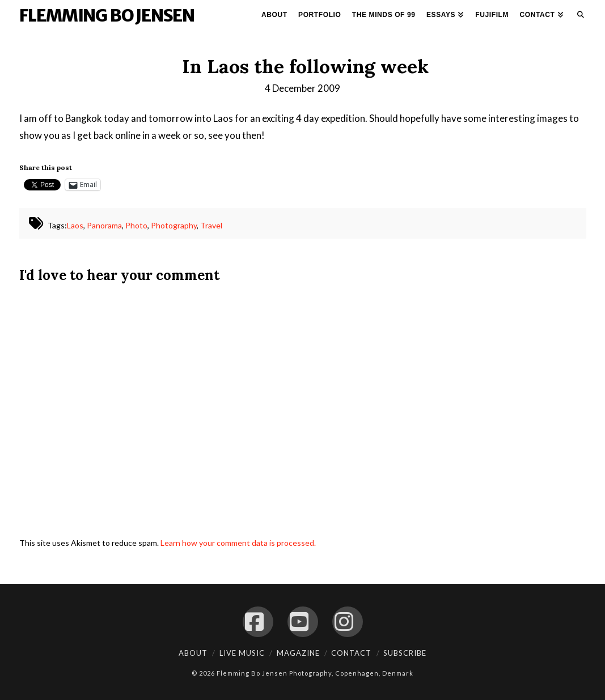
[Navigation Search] (578, 17)
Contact (351, 653)
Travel (211, 225)
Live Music (242, 653)
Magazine (298, 653)
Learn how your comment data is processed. (238, 543)
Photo (136, 225)
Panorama (104, 225)
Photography (174, 225)
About (193, 653)
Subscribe (405, 653)
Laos (75, 225)
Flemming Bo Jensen (107, 15)
